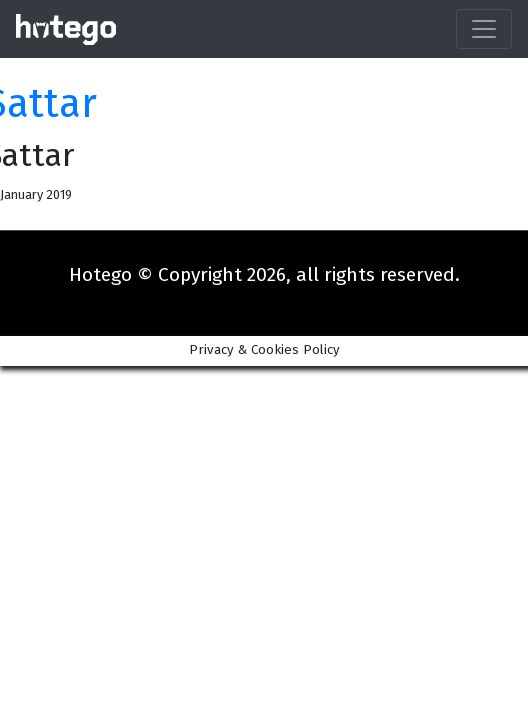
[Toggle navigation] (484, 29)
